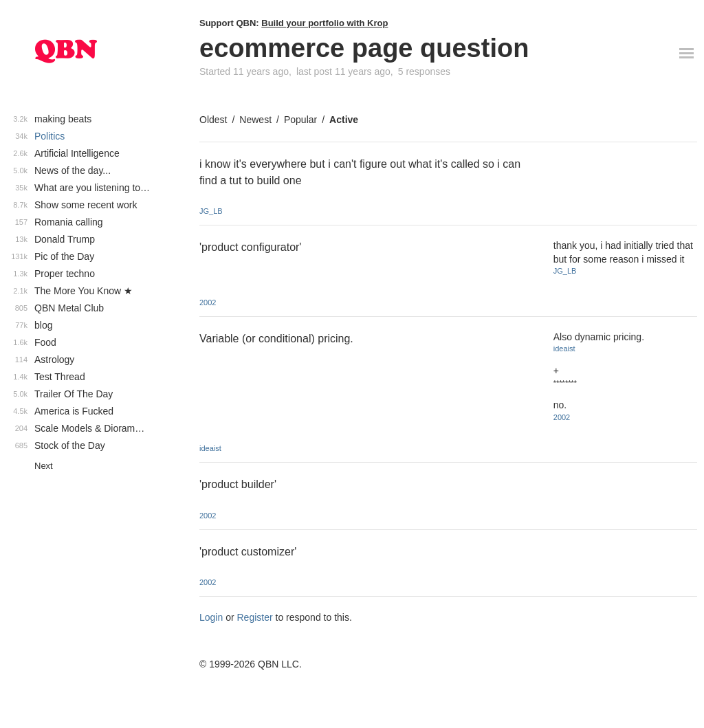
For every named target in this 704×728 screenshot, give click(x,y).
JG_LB (211, 211)
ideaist (210, 448)
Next (44, 466)
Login (211, 617)
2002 (208, 302)
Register (255, 617)
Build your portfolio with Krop (324, 23)
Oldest (213, 120)
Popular (300, 120)
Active (344, 120)
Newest (255, 120)
